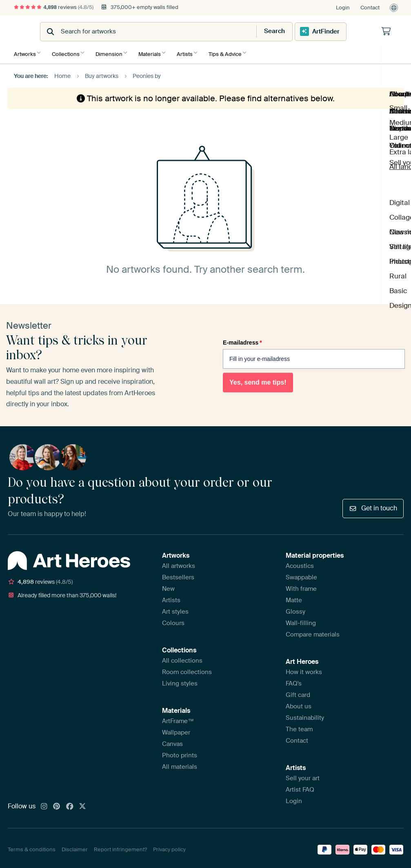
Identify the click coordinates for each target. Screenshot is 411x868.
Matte (294, 597)
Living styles (180, 681)
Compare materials (313, 632)
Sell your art (303, 775)
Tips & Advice (235, 52)
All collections (182, 658)
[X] (82, 804)
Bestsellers (178, 574)
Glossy (295, 609)
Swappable (301, 574)
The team (299, 726)
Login (343, 8)
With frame (301, 586)
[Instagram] (44, 804)
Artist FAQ (300, 787)
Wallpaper (176, 730)
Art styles (175, 609)
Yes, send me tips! (258, 380)
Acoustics (300, 563)
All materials (180, 764)
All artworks (179, 563)
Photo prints (180, 752)
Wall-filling (301, 620)
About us (299, 703)
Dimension (113, 52)
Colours (173, 620)
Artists (193, 52)
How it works (304, 669)
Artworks (25, 52)
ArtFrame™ (178, 718)
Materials (156, 52)
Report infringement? (120, 847)
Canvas (172, 741)
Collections (68, 52)
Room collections (187, 669)
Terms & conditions (32, 847)
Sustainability (305, 715)
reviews (54, 7)
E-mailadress (242, 340)
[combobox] (186, 32)
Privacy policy (169, 847)
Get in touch (373, 505)
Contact (370, 8)
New (168, 586)
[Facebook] (70, 804)
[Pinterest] (57, 804)
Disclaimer (75, 847)
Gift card (298, 692)
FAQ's (294, 681)
